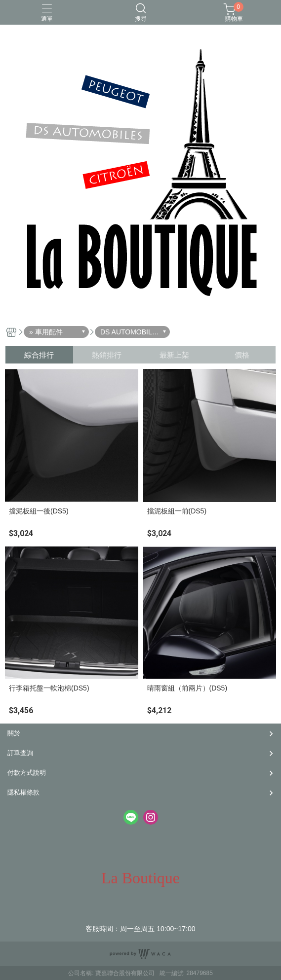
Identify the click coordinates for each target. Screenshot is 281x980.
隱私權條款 (23, 792)
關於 (14, 733)
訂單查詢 (20, 753)
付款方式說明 (27, 773)
